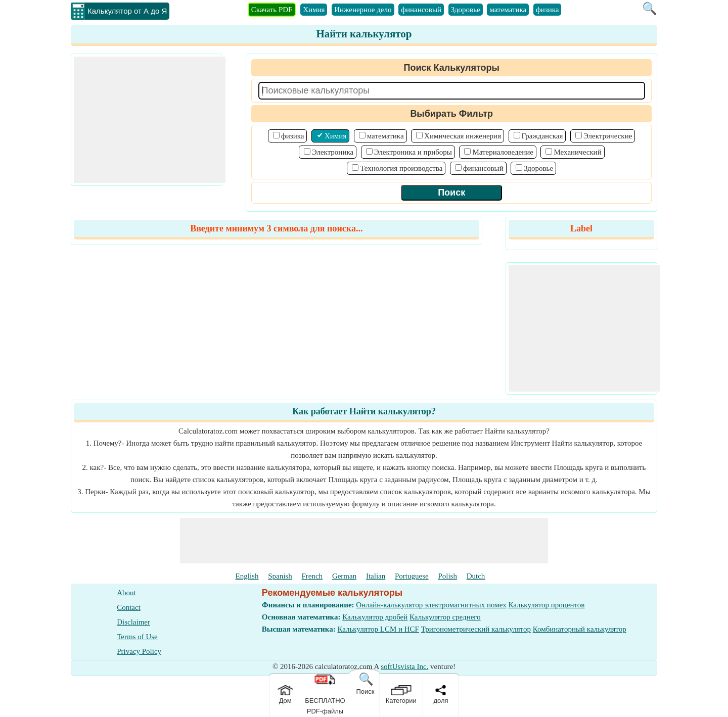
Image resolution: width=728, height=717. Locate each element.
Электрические (608, 136)
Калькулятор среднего (445, 617)
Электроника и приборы (413, 152)
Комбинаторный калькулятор (580, 629)
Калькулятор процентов (546, 605)
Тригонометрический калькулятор (476, 629)
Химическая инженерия (463, 136)
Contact (129, 607)
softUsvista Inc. (404, 666)
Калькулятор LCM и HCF (378, 629)
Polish (447, 576)
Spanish (280, 576)
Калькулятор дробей (375, 617)
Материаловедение (503, 152)
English (247, 576)
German (344, 576)
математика (508, 10)
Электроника (333, 152)
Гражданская (542, 136)
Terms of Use (137, 637)
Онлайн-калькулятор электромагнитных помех (431, 605)
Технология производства (401, 168)
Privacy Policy (139, 651)
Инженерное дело (363, 10)
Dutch (476, 576)
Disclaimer (133, 622)
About (126, 593)
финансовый (421, 10)
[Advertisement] (150, 120)
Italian (376, 576)
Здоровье (466, 10)
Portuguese (412, 576)
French (312, 576)
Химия (314, 10)
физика (547, 10)
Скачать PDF (272, 10)
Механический (577, 152)
